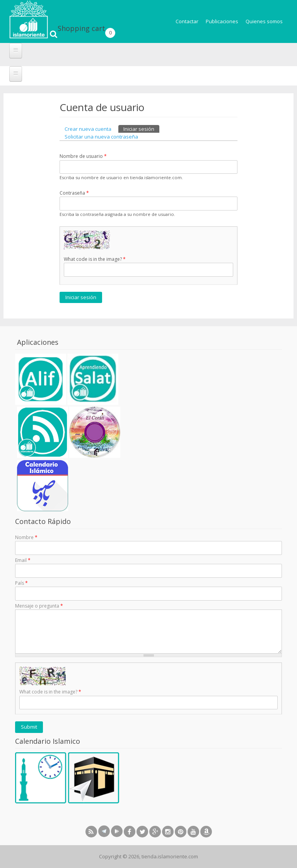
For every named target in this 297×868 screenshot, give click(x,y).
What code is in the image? (95, 259)
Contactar (187, 21)
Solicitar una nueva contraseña (101, 137)
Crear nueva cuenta (88, 129)
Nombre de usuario (83, 156)
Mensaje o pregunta (39, 606)
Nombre (26, 537)
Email (23, 560)
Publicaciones (222, 21)
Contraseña (74, 193)
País (21, 583)
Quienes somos (264, 21)
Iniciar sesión (141, 129)
